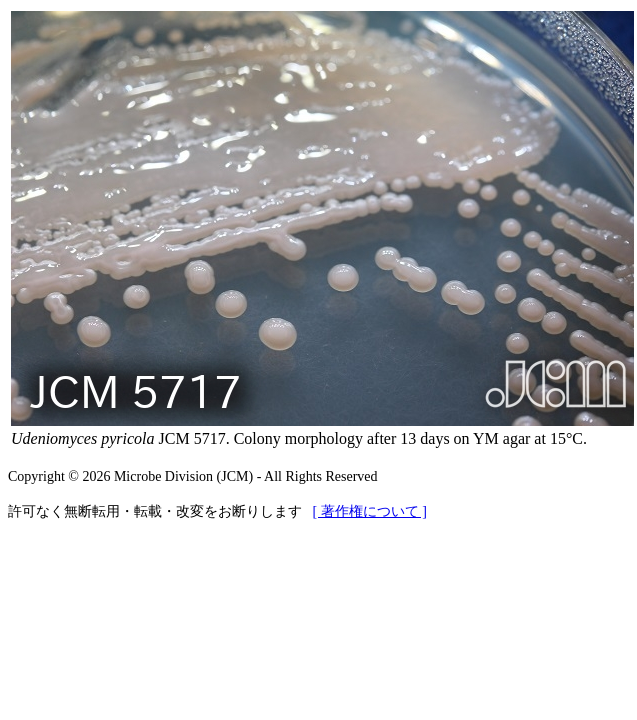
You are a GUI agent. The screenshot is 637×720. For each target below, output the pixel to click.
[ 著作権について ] (370, 511)
